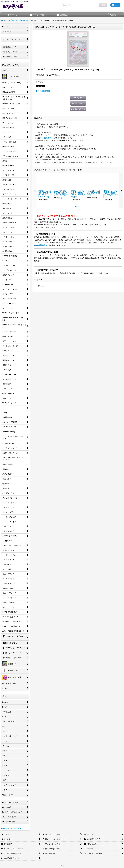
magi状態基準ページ (48, 138)
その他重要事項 (43, 91)
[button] (87, 15)
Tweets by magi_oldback (11, 828)
